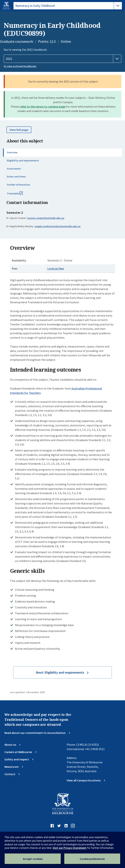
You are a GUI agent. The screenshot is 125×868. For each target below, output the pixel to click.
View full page (19, 130)
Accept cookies (33, 859)
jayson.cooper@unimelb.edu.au (46, 218)
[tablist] (68, 6)
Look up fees (56, 268)
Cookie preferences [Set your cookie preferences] (92, 859)
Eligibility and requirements (23, 160)
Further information (18, 185)
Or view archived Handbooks (20, 66)
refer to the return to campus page (43, 106)
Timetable (19, 195)
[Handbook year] (62, 59)
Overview (12, 152)
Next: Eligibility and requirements (60, 672)
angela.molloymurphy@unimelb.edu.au (58, 226)
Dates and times (16, 177)
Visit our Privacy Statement (70, 848)
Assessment (14, 169)
